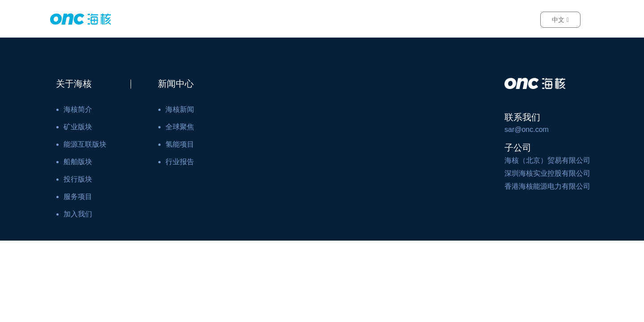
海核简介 (78, 109)
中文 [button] (560, 20)
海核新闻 (180, 109)
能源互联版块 (85, 144)
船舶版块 (78, 162)
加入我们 (78, 214)
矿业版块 (78, 127)
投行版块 (78, 179)
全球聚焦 (180, 127)
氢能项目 (180, 144)
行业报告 (180, 162)
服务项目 (78, 197)
